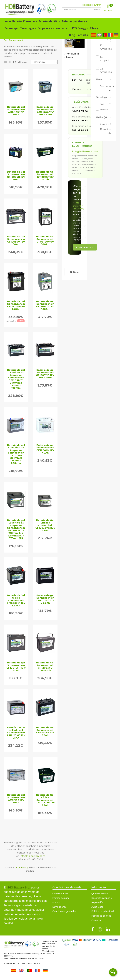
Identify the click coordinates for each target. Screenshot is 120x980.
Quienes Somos (100, 893)
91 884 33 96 (80, 111)
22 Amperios (106, 72)
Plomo (106, 110)
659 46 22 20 (80, 130)
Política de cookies (101, 916)
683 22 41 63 (80, 120)
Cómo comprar (60, 893)
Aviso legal (97, 907)
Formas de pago (61, 898)
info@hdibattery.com (32, 856)
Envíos (56, 902)
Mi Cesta (108, 8)
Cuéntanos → (85, 247)
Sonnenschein (106, 88)
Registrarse (87, 5)
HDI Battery (22, 867)
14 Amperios (106, 61)
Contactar (96, 920)
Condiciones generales (64, 911)
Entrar (97, 5)
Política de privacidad (103, 911)
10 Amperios (106, 49)
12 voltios (106, 131)
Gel (106, 104)
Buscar (96, 10)
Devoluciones (60, 907)
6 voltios (106, 124)
